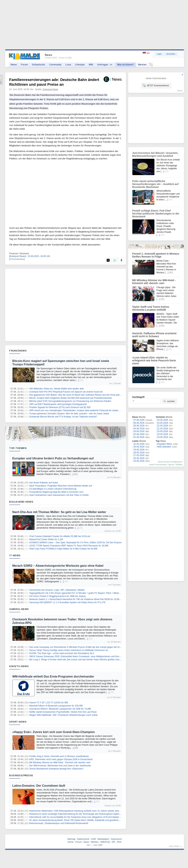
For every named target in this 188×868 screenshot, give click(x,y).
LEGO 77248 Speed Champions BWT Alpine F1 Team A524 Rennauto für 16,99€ (69, 546)
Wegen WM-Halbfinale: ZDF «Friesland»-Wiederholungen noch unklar (63, 715)
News (14, 65)
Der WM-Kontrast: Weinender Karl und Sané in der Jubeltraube (60, 766)
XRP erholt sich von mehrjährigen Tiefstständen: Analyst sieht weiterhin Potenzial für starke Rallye (77, 410)
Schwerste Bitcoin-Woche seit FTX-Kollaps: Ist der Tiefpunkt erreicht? (63, 417)
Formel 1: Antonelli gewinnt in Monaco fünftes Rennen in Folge (156, 255)
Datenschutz (83, 839)
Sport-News (18, 722)
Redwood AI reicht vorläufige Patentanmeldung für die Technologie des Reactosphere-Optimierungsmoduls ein (83, 814)
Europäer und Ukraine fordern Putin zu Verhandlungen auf (53, 458)
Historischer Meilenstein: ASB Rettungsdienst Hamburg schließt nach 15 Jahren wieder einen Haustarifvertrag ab (84, 811)
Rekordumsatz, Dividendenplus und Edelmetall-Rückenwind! (59, 823)
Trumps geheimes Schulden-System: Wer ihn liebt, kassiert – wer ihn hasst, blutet (69, 414)
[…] (77, 380)
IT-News (15, 555)
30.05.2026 (139, 447)
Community (55, 65)
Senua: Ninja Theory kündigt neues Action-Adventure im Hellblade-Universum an (69, 650)
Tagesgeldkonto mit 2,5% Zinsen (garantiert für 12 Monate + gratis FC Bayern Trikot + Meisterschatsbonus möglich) (86, 593)
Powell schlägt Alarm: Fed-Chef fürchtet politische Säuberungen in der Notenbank (156, 214)
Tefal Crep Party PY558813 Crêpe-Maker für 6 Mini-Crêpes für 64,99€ (63, 549)
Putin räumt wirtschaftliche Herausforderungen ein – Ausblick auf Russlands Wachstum (155, 184)
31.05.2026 (139, 444)
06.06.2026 (139, 423)
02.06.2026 (139, 434)
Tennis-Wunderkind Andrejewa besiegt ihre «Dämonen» (56, 769)
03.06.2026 (139, 431)
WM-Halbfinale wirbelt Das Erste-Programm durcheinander (53, 677)
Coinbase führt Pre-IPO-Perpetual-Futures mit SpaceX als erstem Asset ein (66, 392)
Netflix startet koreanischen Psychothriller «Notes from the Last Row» (63, 712)
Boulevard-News (21, 502)
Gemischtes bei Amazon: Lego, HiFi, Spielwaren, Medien (57, 590)
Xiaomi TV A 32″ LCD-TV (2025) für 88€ (49, 703)
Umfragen (105, 65)
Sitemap (71, 839)
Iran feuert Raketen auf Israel (43, 483)
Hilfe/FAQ (105, 842)
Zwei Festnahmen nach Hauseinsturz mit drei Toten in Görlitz (59, 495)
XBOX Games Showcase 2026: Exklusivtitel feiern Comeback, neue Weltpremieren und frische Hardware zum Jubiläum (88, 656)
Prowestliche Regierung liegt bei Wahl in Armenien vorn (56, 492)
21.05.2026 (163, 429)
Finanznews (18, 351)
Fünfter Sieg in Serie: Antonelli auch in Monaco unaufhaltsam (59, 756)
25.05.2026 (139, 461)
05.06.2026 (139, 426)
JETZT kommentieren (156, 85)
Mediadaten (103, 839)
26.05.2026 (139, 458)
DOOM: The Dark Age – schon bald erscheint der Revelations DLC (62, 653)
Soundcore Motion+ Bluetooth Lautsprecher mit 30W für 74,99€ (60, 709)
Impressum (116, 839)
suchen (169, 401)
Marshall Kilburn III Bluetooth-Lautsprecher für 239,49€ (56, 706)
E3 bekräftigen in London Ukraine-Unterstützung (53, 489)
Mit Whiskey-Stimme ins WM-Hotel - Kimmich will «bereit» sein (60, 762)
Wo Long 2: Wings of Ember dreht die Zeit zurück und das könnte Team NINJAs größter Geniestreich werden (82, 660)
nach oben (174, 846)
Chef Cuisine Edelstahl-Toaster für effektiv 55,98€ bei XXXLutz (60, 536)
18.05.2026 (163, 437)
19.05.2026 (163, 434)
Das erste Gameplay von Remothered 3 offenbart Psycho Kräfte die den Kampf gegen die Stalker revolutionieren (84, 647)
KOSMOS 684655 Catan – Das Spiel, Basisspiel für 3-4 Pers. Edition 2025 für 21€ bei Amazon (75, 543)
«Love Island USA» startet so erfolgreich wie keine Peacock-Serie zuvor (154, 360)
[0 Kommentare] (17, 259)
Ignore (171, 464)
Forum (24, 65)
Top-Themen (18, 448)
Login (159, 54)
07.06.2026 (139, 420)
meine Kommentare (158, 464)
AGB (93, 839)
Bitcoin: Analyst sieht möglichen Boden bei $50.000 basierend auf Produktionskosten (70, 398)
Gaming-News (19, 609)
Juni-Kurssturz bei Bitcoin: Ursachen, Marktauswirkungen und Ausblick (155, 154)
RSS (119, 842)
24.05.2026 (163, 420)
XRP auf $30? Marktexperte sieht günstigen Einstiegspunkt (58, 404)
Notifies (179, 464)
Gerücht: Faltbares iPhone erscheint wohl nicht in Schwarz (154, 335)
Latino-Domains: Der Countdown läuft (39, 786)
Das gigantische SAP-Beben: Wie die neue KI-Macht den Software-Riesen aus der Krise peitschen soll (79, 395)
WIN (91, 65)
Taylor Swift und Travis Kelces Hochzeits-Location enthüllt (151, 308)
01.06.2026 (139, 437)
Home (70, 842)
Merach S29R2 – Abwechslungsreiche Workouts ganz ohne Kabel (58, 566)
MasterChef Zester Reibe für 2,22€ (46, 539)
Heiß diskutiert (164, 447)
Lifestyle (80, 65)
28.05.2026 (139, 453)
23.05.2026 (163, 423)
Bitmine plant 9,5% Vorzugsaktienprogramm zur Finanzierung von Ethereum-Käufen (70, 401)
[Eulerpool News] (18, 256)
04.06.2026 (139, 429)
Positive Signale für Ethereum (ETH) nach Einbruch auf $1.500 (60, 407)
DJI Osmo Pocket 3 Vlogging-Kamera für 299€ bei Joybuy (57, 596)
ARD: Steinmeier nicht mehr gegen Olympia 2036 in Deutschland (61, 759)
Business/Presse (21, 775)
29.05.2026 (139, 450)
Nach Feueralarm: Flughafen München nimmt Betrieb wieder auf (61, 486)
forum (180, 91)
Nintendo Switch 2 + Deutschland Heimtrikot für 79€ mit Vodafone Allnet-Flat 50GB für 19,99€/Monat (78, 599)
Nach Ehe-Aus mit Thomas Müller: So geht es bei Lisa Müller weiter (59, 512)
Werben (142, 65)
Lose (68, 65)
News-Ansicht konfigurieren (170, 462)
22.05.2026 (163, 426)
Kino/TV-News (19, 666)
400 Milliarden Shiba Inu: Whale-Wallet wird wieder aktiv (57, 389)
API (113, 842)
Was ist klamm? (125, 65)
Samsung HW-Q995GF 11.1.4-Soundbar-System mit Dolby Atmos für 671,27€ (67, 602)
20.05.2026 (163, 431)
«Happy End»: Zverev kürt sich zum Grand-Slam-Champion (54, 732)
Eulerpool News (50, 89)
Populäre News (165, 444)
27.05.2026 (139, 455)
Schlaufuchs (39, 65)
